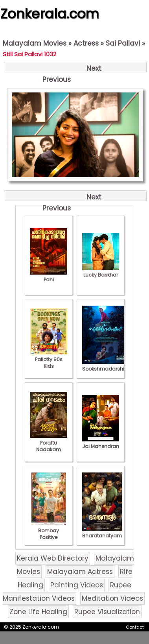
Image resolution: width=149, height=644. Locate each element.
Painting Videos (77, 585)
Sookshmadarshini (105, 365)
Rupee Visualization (107, 612)
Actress (86, 43)
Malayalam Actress (80, 572)
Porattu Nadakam (49, 443)
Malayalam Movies (35, 43)
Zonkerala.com (50, 14)
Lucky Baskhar (101, 271)
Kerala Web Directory (53, 558)
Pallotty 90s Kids (49, 359)
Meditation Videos (112, 598)
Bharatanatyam (102, 532)
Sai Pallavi (123, 43)
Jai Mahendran (101, 443)
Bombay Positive (49, 531)
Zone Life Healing (38, 612)
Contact (135, 627)
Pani (49, 276)
